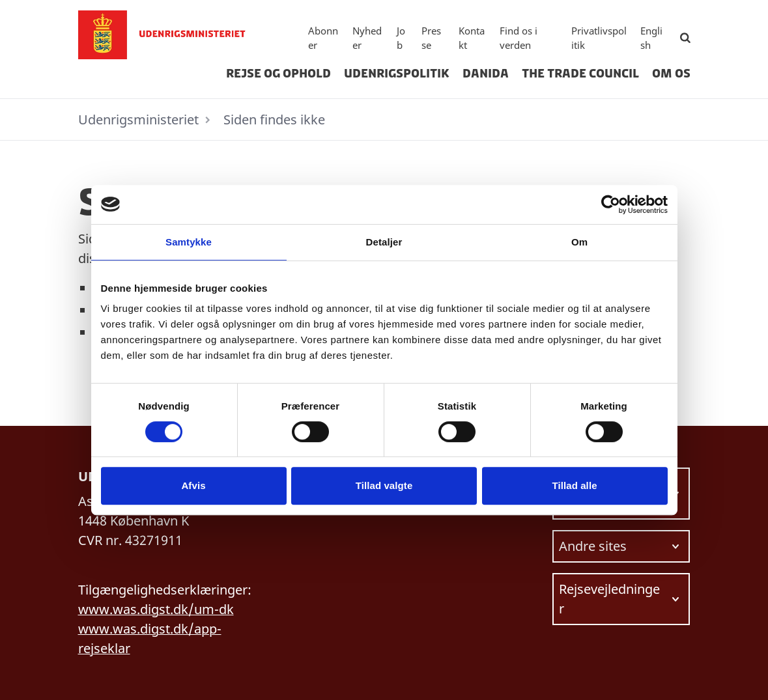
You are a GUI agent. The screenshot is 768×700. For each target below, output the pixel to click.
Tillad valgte (384, 485)
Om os (671, 74)
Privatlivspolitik (599, 38)
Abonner (323, 38)
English (651, 38)
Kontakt (472, 38)
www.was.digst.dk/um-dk (156, 609)
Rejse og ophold (278, 74)
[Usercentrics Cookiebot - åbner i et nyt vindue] (611, 204)
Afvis (193, 485)
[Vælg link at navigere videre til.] (621, 546)
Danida (486, 74)
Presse (431, 38)
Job (401, 38)
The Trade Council (580, 74)
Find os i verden (519, 38)
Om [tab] (579, 242)
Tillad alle (574, 485)
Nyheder (367, 38)
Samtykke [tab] (189, 242)
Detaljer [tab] (384, 242)
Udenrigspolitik (397, 74)
